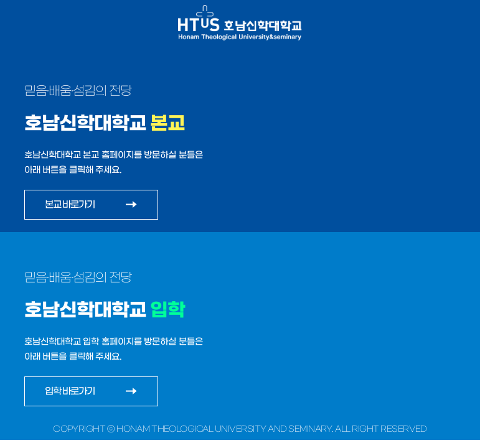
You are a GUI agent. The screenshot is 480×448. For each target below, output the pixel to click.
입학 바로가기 (70, 391)
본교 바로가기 (70, 204)
